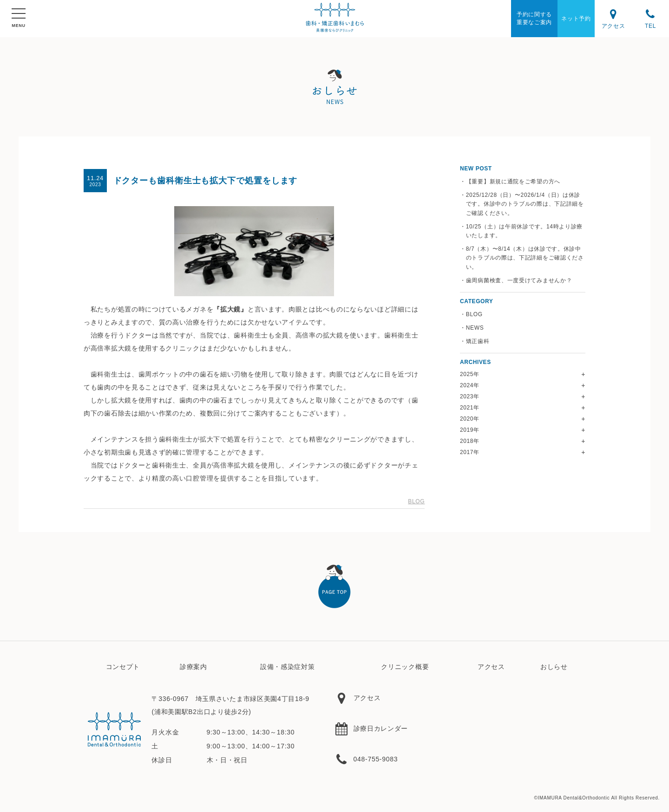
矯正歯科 (478, 341)
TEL (650, 18)
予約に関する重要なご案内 (534, 18)
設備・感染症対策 (288, 667)
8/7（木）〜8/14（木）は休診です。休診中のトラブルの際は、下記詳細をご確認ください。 (525, 258)
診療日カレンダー (371, 728)
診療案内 (193, 667)
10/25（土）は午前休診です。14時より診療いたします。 (524, 231)
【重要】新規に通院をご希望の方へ (513, 182)
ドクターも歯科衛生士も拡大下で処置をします (206, 181)
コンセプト (123, 667)
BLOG (416, 501)
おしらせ (554, 667)
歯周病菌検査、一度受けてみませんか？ (519, 280)
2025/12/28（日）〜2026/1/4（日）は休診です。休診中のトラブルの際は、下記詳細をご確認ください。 (525, 204)
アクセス (613, 18)
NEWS (475, 328)
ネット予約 (576, 19)
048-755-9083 (366, 759)
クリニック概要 (405, 667)
